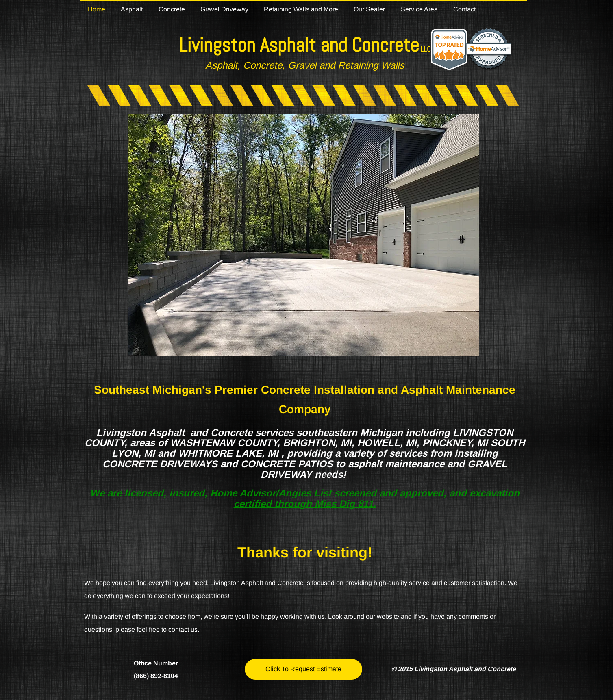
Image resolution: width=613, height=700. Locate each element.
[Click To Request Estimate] (303, 669)
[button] (304, 235)
